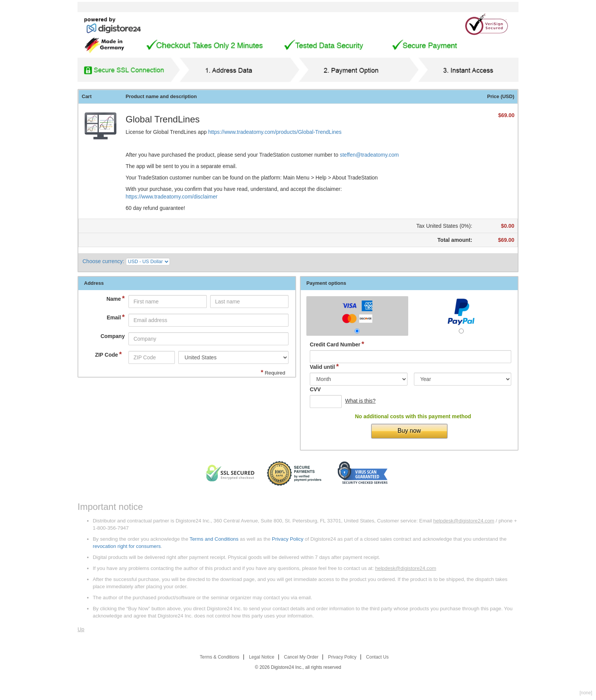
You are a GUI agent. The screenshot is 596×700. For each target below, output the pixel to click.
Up (81, 629)
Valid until (324, 367)
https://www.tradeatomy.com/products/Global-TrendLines (275, 132)
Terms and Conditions (214, 539)
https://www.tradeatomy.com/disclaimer (172, 197)
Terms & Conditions (220, 657)
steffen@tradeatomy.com (369, 155)
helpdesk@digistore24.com (464, 521)
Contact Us (377, 657)
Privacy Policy (288, 539)
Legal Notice (262, 657)
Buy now (409, 431)
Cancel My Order (301, 657)
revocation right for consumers (127, 546)
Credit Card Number (337, 344)
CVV (315, 389)
